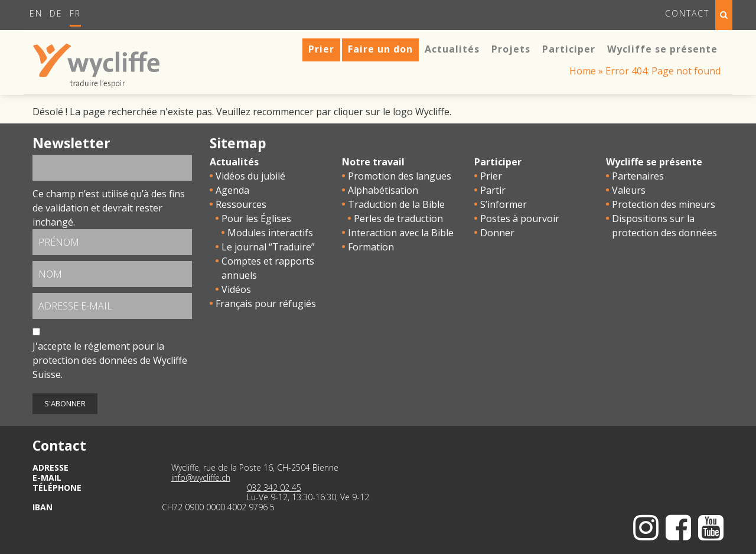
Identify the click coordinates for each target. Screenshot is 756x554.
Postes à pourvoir (520, 219)
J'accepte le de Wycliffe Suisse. (110, 360)
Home (583, 71)
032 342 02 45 (274, 488)
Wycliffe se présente (654, 162)
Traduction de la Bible (396, 204)
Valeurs (629, 190)
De (56, 13)
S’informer (504, 204)
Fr (75, 13)
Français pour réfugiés (266, 304)
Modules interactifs (270, 233)
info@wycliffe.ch (201, 478)
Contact (687, 13)
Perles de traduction (398, 219)
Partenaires (638, 176)
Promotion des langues (400, 176)
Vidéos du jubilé (250, 176)
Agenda (232, 190)
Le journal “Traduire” (268, 247)
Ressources (241, 204)
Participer (498, 162)
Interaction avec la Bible (401, 233)
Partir (493, 190)
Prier (491, 176)
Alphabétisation (383, 190)
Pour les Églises (256, 219)
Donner (497, 233)
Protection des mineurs (664, 204)
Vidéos (236, 289)
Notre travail (373, 162)
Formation (371, 247)
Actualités (234, 162)
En (36, 13)
